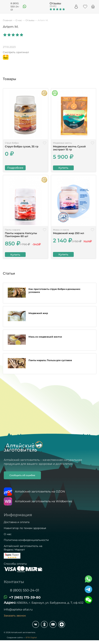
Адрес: (10, 603)
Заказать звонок (15, 616)
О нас (8, 534)
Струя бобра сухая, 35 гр (22, 146)
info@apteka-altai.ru (18, 609)
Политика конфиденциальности (26, 540)
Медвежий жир (38, 315)
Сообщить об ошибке (22, 475)
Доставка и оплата (17, 522)
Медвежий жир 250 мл (69, 233)
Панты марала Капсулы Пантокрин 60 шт (21, 235)
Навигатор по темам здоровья (25, 528)
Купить (63, 168)
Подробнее (15, 168)
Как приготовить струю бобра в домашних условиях (54, 292)
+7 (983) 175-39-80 (25, 597)
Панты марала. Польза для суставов (50, 362)
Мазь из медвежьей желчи (45, 338)
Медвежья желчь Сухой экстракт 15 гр (69, 148)
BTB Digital (31, 637)
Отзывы (55, 3)
